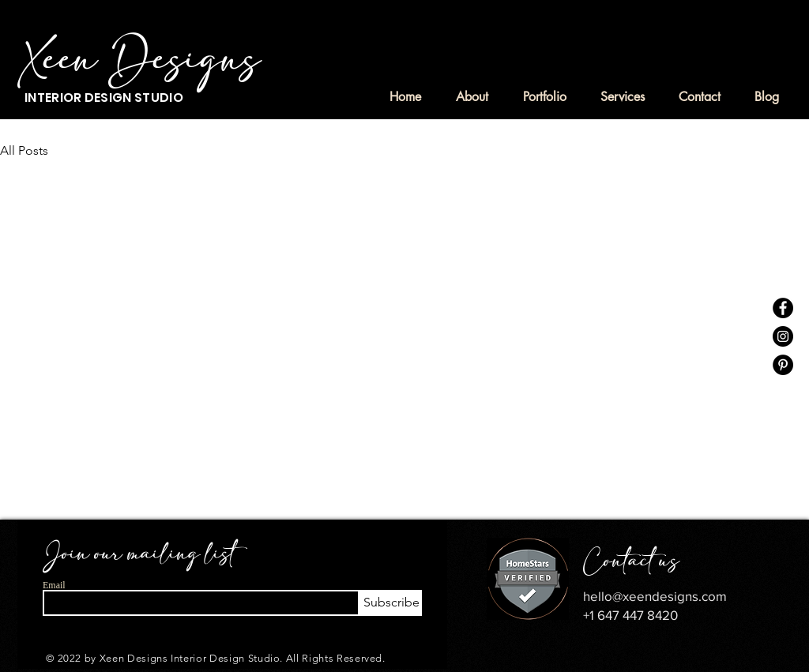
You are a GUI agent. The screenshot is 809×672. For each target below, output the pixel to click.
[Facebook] (783, 308)
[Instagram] (783, 336)
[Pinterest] (783, 365)
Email (54, 585)
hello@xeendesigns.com (655, 596)
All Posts (24, 150)
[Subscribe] (390, 603)
